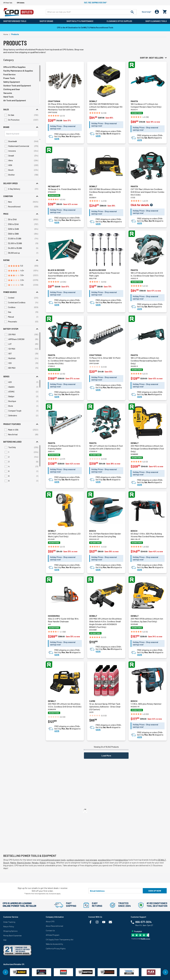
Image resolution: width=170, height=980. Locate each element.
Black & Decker (56, 270)
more (53, 863)
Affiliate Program (53, 935)
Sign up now (155, 891)
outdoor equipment (76, 860)
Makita (134, 101)
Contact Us (50, 930)
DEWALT (162, 860)
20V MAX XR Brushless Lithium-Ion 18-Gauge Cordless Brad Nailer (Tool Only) (147, 449)
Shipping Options (10, 931)
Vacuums (8, 93)
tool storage (91, 860)
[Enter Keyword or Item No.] (91, 12)
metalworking (121, 860)
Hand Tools (8, 97)
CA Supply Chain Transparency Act (60, 939)
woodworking (104, 860)
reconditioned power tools (53, 860)
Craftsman (54, 101)
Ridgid (43, 863)
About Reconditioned (54, 926)
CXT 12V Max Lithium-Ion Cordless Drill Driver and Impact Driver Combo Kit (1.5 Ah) (147, 192)
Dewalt (93, 101)
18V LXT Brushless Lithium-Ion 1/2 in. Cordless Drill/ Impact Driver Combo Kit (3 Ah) (64, 361)
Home (6, 34)
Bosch (93, 531)
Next (165, 972)
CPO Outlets (21, 3)
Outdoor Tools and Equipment (17, 85)
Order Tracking (9, 922)
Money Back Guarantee (12, 935)
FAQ (5, 940)
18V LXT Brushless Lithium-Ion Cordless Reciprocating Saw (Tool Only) (146, 361)
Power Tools (9, 78)
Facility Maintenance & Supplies (18, 71)
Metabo (35, 863)
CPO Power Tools (8, 3)
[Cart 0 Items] (165, 11)
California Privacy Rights (56, 948)
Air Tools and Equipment (15, 100)
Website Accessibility (54, 944)
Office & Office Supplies (14, 67)
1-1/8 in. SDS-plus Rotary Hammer (146, 704)
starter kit (98, 863)
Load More (106, 755)
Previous (5, 972)
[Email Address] (116, 891)
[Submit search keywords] (132, 12)
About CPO (50, 921)
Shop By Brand (46, 21)
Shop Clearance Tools (156, 21)
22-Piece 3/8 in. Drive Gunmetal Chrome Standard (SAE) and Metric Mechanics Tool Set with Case (64, 107)
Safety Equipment (12, 82)
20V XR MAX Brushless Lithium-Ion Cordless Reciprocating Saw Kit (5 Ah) (105, 192)
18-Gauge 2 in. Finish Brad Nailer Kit (64, 189)
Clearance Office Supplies (119, 21)
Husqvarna (54, 616)
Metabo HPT (54, 186)
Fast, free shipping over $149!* (95, 3)
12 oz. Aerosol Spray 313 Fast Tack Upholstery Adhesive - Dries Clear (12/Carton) (105, 707)
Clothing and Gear (12, 89)
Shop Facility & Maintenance (80, 21)
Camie (92, 701)
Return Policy (9, 926)
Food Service (9, 74)
